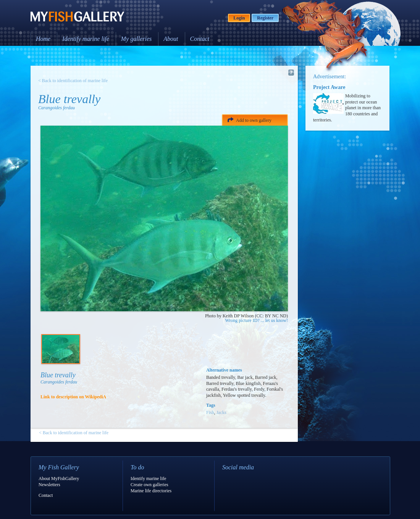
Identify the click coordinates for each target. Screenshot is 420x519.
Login (239, 18)
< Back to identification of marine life (73, 81)
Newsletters (49, 485)
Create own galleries (149, 485)
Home (43, 39)
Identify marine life (86, 39)
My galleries (136, 39)
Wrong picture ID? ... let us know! (257, 320)
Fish (210, 412)
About (171, 39)
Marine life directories (151, 491)
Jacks (221, 412)
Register (265, 18)
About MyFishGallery (59, 479)
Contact (200, 39)
